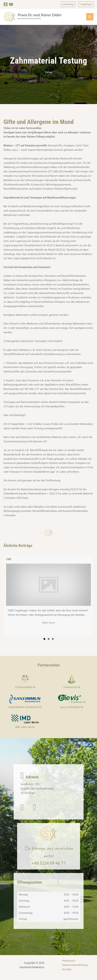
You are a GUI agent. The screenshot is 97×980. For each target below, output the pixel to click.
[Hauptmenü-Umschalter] (90, 18)
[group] (48, 598)
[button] (67, 4)
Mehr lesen (55, 626)
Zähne (48, 75)
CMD (9, 563)
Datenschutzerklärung (75, 968)
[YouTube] (12, 4)
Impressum (69, 964)
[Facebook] (6, 4)
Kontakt (67, 973)
